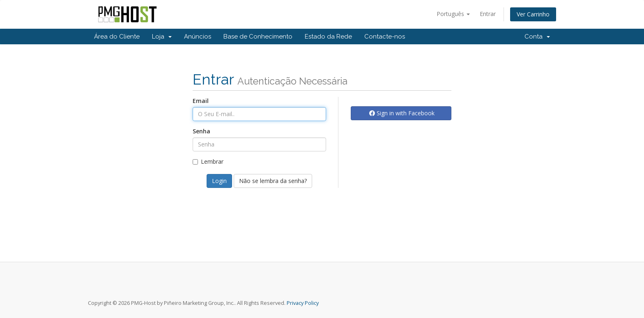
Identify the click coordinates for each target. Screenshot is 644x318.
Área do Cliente (117, 37)
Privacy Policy (303, 303)
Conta (537, 37)
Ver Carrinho (533, 14)
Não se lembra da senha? (273, 181)
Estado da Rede (328, 37)
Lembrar (208, 161)
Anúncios (198, 37)
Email (201, 101)
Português (453, 14)
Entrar (488, 14)
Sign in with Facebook (402, 113)
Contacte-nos (385, 37)
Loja (162, 37)
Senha (201, 131)
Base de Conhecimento (258, 37)
